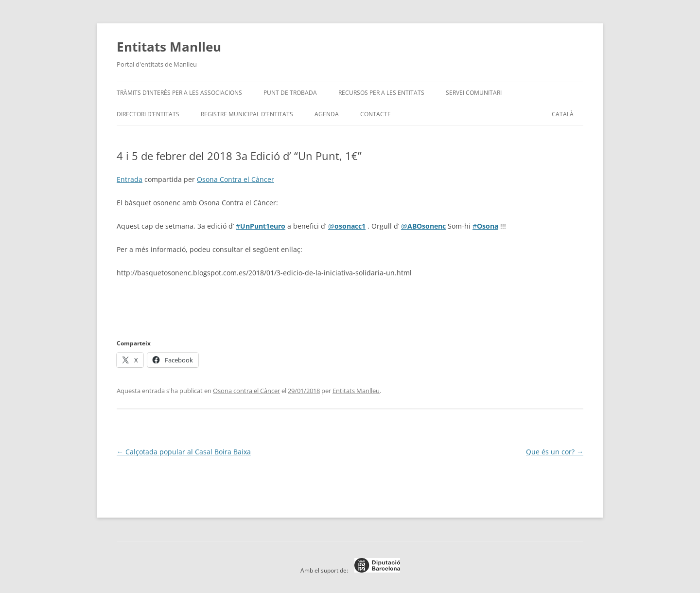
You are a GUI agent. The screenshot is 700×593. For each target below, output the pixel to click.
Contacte (376, 114)
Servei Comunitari (474, 93)
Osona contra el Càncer (246, 391)
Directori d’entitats (148, 114)
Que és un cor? (555, 452)
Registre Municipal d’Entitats (247, 114)
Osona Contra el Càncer (236, 179)
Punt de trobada (290, 93)
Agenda (327, 114)
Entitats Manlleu (169, 47)
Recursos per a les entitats (381, 93)
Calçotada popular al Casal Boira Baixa (184, 452)
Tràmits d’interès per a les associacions (179, 93)
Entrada (130, 179)
